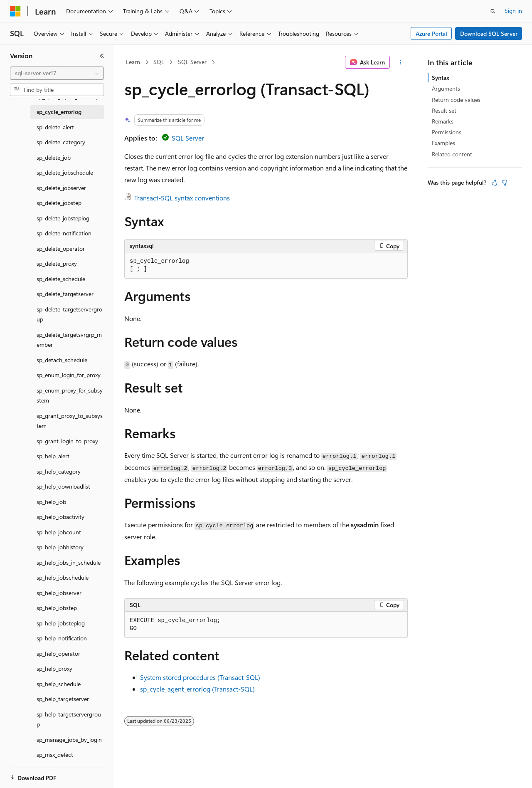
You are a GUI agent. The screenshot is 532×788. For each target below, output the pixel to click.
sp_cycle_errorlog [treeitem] (59, 112)
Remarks (443, 121)
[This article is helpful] (495, 183)
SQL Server (192, 62)
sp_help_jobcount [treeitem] (59, 532)
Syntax (441, 78)
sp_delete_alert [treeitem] (55, 127)
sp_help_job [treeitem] (51, 502)
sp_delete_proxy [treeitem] (57, 263)
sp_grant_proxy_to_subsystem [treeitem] (70, 421)
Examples (443, 143)
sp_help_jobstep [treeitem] (57, 608)
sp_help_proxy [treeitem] (54, 668)
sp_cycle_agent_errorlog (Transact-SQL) (197, 689)
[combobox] (57, 73)
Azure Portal (431, 33)
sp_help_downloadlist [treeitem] (63, 486)
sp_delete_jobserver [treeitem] (61, 188)
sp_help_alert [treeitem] (53, 456)
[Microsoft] (15, 11)
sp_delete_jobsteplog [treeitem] (63, 218)
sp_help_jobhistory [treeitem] (60, 547)
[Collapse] (102, 56)
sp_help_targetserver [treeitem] (63, 699)
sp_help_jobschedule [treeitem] (63, 577)
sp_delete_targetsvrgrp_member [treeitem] (69, 340)
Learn (133, 62)
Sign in (513, 11)
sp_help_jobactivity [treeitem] (60, 517)
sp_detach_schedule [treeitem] (62, 360)
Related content (452, 154)
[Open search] (493, 11)
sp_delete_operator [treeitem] (61, 248)
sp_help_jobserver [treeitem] (59, 593)
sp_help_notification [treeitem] (62, 638)
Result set (444, 110)
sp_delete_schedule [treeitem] (61, 279)
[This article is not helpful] (505, 183)
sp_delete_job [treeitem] (54, 157)
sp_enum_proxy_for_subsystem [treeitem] (70, 395)
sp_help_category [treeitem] (59, 471)
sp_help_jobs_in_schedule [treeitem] (69, 562)
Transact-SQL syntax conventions (182, 198)
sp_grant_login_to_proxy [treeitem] (67, 441)
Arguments (446, 88)
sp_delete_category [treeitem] (61, 142)
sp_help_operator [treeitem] (58, 653)
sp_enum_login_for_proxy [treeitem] (69, 375)
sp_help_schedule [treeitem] (59, 684)
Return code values (456, 100)
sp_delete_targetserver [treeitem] (65, 294)
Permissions (447, 132)
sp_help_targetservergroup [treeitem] (69, 719)
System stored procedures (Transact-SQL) (200, 677)
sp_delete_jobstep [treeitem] (59, 203)
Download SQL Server (489, 33)
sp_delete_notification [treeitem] (64, 233)
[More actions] (400, 62)
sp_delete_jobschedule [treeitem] (65, 172)
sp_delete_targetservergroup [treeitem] (69, 314)
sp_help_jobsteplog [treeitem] (61, 623)
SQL (159, 62)
